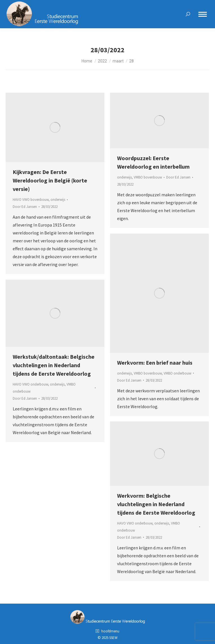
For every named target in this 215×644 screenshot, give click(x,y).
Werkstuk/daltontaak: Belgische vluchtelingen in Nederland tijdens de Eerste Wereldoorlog (54, 365)
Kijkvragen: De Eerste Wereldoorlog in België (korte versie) (50, 180)
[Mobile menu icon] (203, 14)
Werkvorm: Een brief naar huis (155, 363)
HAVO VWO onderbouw (30, 384)
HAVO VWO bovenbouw (31, 200)
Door (25, 207)
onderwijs (58, 200)
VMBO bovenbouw (148, 177)
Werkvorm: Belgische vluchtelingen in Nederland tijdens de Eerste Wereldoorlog (156, 504)
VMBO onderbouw (177, 373)
